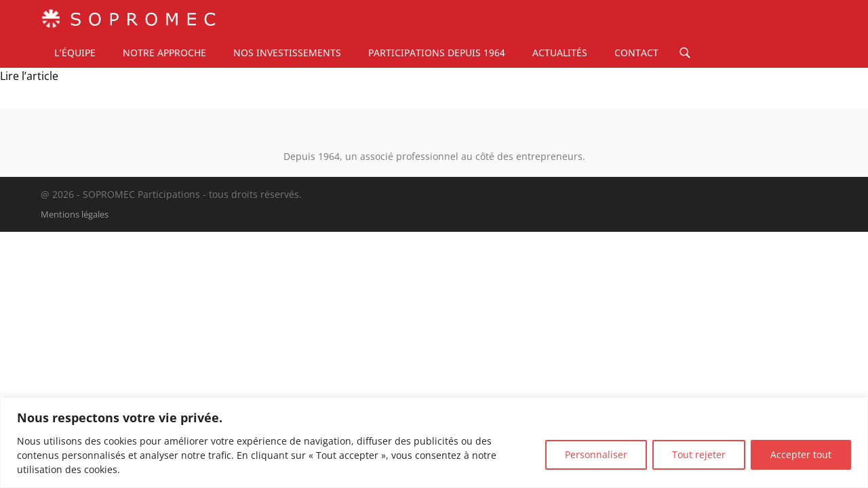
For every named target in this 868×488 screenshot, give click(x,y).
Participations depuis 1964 (437, 53)
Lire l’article (29, 76)
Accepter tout (801, 454)
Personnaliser (596, 454)
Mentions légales (75, 214)
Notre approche (164, 53)
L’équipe (75, 53)
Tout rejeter (699, 454)
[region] (434, 443)
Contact (636, 53)
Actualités (560, 53)
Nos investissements (287, 53)
